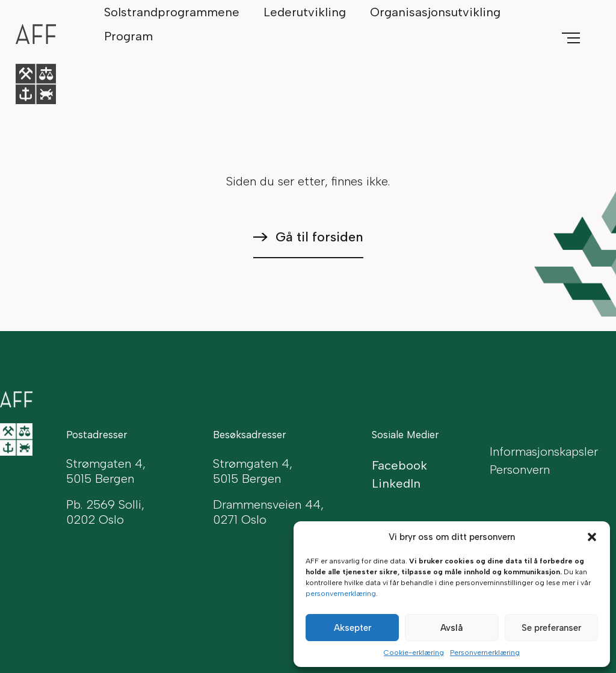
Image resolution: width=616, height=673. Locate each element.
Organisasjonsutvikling (435, 12)
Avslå (451, 628)
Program (128, 36)
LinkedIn (396, 483)
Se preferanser (551, 628)
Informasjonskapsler (544, 451)
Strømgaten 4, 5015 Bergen (253, 471)
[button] (592, 537)
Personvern (520, 470)
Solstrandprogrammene (172, 12)
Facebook (399, 465)
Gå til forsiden (319, 237)
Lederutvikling (305, 12)
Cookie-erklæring (414, 653)
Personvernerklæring (485, 653)
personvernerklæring (341, 594)
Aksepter (353, 628)
